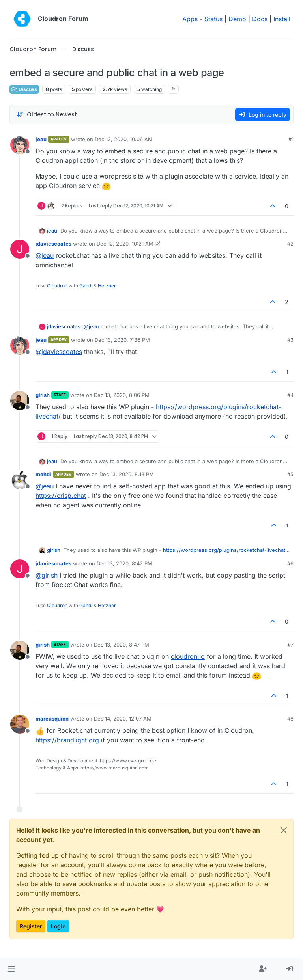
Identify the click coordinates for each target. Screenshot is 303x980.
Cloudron (57, 286)
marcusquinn (52, 719)
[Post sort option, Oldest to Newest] (47, 115)
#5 (290, 474)
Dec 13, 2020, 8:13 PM (127, 474)
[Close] (284, 830)
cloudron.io (188, 656)
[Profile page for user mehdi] (20, 480)
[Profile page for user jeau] (20, 145)
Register (31, 926)
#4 (290, 395)
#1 (291, 139)
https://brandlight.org (67, 740)
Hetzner (107, 286)
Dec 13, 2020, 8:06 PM (122, 395)
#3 (290, 340)
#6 (290, 563)
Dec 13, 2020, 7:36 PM (122, 340)
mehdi (43, 474)
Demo (237, 19)
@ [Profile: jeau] (45, 255)
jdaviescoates (53, 244)
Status (213, 19)
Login (58, 926)
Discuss (24, 89)
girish (43, 395)
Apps (190, 19)
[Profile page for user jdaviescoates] (20, 249)
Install (282, 19)
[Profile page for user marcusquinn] (20, 724)
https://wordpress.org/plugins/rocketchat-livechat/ (225, 550)
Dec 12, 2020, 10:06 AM (124, 139)
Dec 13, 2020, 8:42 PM (124, 563)
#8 (290, 719)
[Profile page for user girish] (20, 401)
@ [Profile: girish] (47, 575)
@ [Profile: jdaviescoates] (59, 352)
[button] (11, 969)
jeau (41, 139)
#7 (291, 645)
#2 (290, 244)
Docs (260, 19)
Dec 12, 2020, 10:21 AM (125, 244)
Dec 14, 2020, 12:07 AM (123, 719)
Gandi (86, 286)
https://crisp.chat (61, 496)
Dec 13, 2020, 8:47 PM (122, 645)
